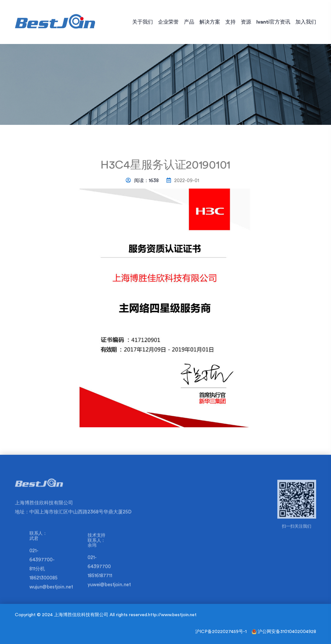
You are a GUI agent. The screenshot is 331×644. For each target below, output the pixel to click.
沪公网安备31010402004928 (287, 632)
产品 (189, 22)
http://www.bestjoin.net (172, 615)
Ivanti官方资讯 (273, 22)
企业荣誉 (168, 22)
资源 (246, 22)
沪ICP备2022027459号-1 (221, 632)
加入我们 (306, 22)
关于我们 (143, 22)
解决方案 (210, 22)
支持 (230, 22)
